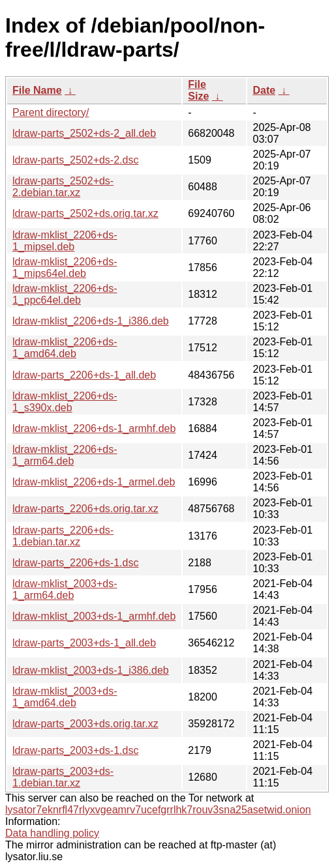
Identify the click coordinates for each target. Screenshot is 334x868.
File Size (198, 90)
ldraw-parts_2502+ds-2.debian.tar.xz (63, 187)
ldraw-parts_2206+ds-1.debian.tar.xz (63, 536)
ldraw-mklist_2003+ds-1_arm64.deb (65, 589)
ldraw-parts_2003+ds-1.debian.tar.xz (63, 777)
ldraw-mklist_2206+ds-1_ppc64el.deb (65, 294)
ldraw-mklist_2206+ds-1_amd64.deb (65, 348)
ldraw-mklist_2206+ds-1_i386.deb (91, 321)
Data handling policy (52, 833)
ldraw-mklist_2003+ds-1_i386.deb (91, 670)
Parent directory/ (51, 112)
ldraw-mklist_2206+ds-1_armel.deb (94, 482)
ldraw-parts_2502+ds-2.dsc (75, 160)
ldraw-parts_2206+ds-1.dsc (75, 563)
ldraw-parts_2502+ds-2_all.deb (84, 133)
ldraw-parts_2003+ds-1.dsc (75, 750)
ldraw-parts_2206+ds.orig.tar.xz (85, 509)
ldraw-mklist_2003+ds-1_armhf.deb (94, 616)
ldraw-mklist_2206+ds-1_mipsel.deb (65, 241)
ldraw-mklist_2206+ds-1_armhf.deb (94, 428)
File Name (37, 90)
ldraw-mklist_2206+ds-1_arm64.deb (65, 455)
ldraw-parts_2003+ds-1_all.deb (84, 643)
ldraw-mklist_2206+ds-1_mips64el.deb (65, 268)
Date (264, 90)
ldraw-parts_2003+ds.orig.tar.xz (85, 724)
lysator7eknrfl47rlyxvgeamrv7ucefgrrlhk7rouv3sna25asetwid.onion (158, 810)
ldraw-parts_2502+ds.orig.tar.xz (85, 213)
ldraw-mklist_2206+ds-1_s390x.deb (65, 402)
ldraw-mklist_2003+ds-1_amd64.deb (65, 697)
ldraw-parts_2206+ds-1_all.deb (84, 375)
